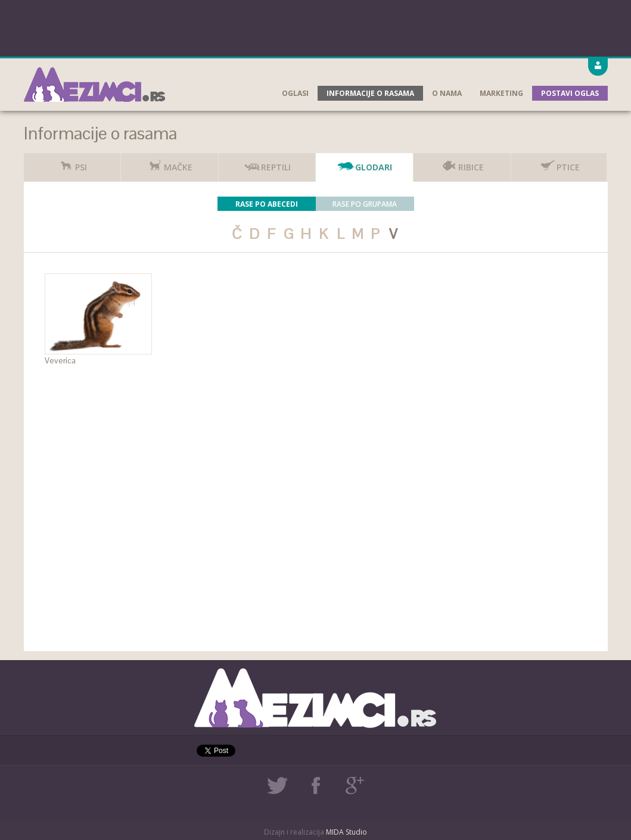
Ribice (462, 163)
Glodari (365, 163)
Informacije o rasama (370, 93)
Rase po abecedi (267, 204)
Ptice (559, 163)
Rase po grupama (365, 204)
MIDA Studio (346, 832)
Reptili (267, 163)
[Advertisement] (316, 27)
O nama (447, 93)
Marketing (501, 93)
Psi (72, 163)
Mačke (169, 163)
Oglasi (295, 93)
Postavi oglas (570, 93)
